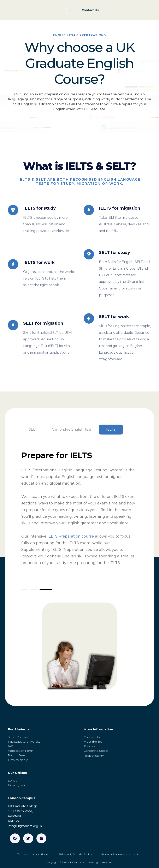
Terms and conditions (33, 854)
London (14, 780)
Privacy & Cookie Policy (75, 854)
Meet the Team (95, 742)
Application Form (20, 751)
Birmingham (17, 785)
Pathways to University (24, 742)
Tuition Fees (17, 755)
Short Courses (18, 737)
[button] (72, 10)
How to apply (18, 760)
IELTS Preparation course (71, 536)
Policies (89, 746)
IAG (11, 746)
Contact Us (92, 737)
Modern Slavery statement (119, 854)
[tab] (33, 430)
